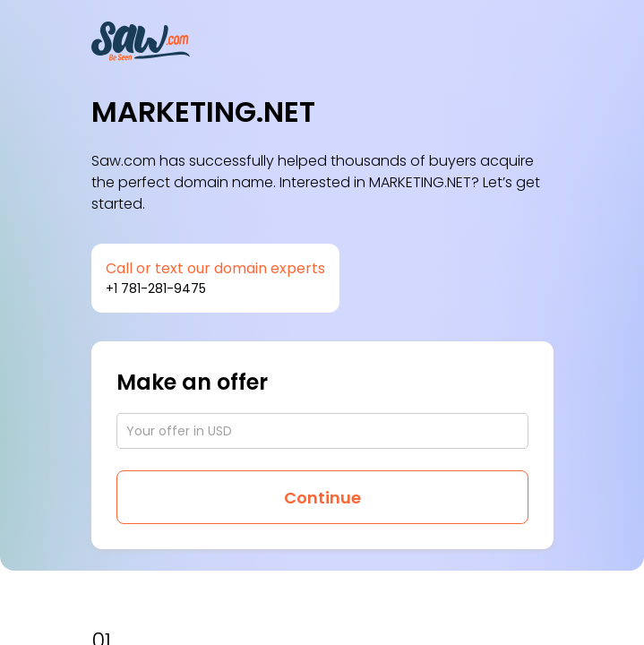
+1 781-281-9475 (156, 288)
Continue (322, 498)
